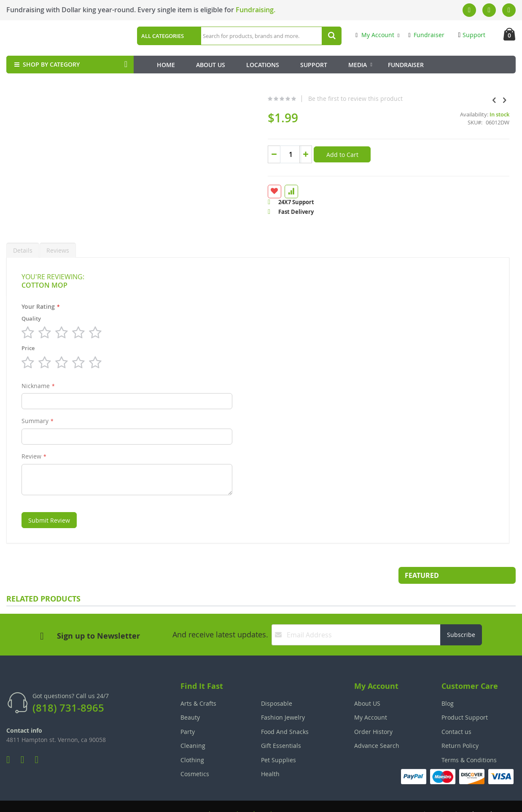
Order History (373, 711)
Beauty (190, 697)
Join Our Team (285, 794)
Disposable (277, 683)
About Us (211, 65)
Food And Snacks (285, 711)
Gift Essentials (281, 725)
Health (270, 754)
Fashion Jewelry (283, 697)
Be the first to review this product (293, 99)
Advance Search (377, 725)
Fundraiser (426, 35)
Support (472, 35)
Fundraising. (256, 10)
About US (367, 683)
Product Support (465, 697)
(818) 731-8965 (68, 688)
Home (166, 65)
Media (358, 65)
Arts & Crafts (198, 683)
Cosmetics (195, 754)
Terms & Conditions (469, 740)
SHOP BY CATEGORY (46, 64)
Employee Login (219, 794)
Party (188, 711)
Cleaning (193, 725)
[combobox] (270, 36)
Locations (263, 65)
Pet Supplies (278, 740)
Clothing (192, 740)
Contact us (456, 711)
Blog (448, 683)
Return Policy (460, 725)
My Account (375, 35)
